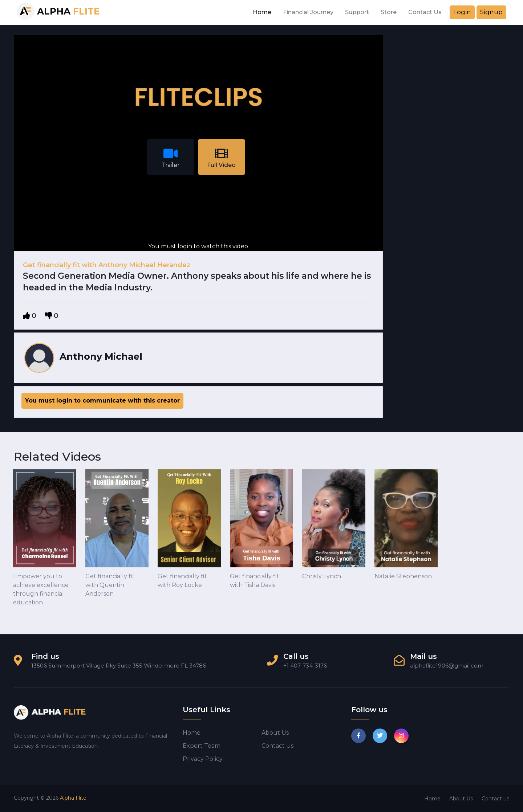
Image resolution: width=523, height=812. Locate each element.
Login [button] (462, 12)
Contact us (277, 746)
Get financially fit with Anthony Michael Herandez (107, 265)
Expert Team (202, 746)
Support (357, 12)
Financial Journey (308, 12)
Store (389, 12)
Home (262, 12)
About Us (461, 799)
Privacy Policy (203, 759)
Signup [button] (491, 12)
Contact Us (425, 12)
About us (275, 733)
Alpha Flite (73, 798)
